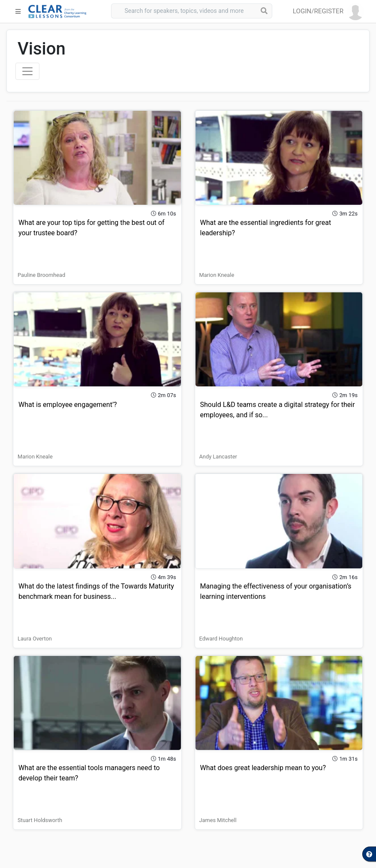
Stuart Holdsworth (40, 820)
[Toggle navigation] (27, 71)
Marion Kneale (217, 275)
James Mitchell (218, 820)
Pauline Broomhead (41, 275)
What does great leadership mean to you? (263, 768)
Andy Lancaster (218, 457)
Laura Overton (35, 639)
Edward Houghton (221, 639)
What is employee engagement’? (68, 405)
